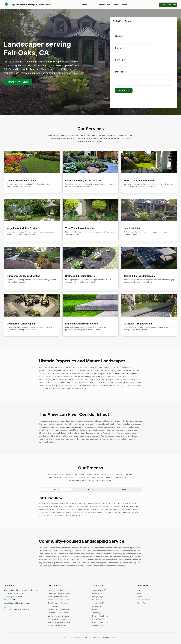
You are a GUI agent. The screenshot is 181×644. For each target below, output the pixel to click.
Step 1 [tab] (56, 489)
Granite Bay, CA (98, 619)
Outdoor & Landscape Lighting (60, 609)
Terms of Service (143, 600)
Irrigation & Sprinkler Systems (59, 600)
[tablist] (90, 490)
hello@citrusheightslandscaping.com (18, 603)
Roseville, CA (97, 593)
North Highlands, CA (100, 616)
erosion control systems (71, 427)
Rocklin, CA (97, 609)
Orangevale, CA (98, 597)
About (124, 5)
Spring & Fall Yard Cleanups (59, 616)
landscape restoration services (127, 373)
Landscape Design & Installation (60, 593)
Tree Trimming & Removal (58, 603)
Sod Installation (54, 606)
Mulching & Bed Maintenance (59, 622)
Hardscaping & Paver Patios (59, 597)
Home (84, 5)
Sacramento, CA (98, 626)
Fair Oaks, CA (97, 600)
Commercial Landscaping (58, 619)
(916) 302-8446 (168, 5)
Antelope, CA (97, 613)
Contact (116, 5)
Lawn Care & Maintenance (58, 590)
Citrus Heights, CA (99, 590)
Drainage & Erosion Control (58, 613)
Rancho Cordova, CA (100, 622)
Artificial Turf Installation (57, 626)
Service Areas (105, 5)
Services (93, 5)
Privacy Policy (142, 603)
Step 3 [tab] (125, 489)
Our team (43, 551)
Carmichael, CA (98, 603)
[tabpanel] (90, 506)
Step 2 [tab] (90, 489)
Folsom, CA (97, 606)
